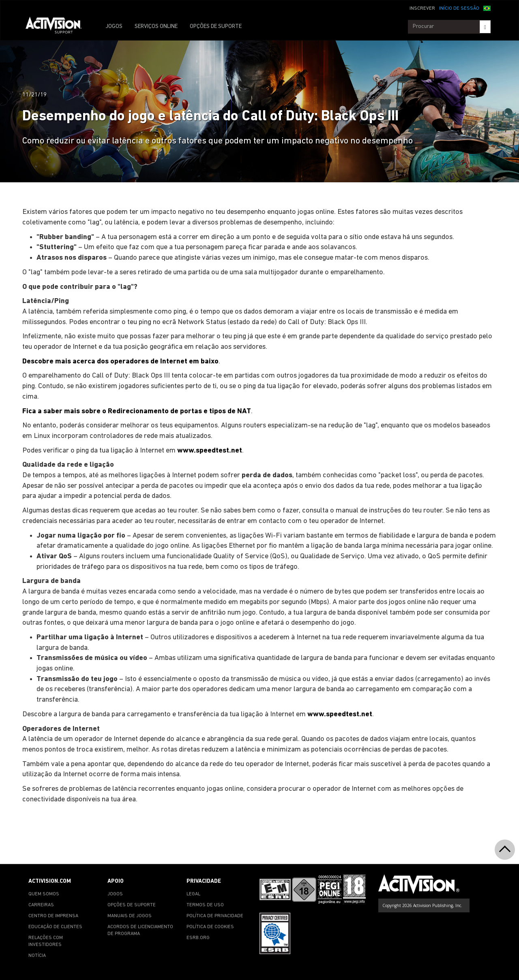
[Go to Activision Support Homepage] (58, 27)
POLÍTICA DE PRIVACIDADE (215, 916)
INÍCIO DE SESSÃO (459, 9)
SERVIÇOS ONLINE (156, 27)
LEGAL (193, 894)
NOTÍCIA (37, 956)
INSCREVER (422, 9)
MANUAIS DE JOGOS (130, 916)
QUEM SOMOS (44, 894)
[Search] (485, 27)
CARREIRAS (41, 905)
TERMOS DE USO (205, 905)
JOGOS (114, 27)
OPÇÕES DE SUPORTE (216, 27)
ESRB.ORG (198, 938)
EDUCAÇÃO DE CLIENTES (55, 927)
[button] (487, 8)
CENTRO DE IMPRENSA (53, 916)
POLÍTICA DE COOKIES (210, 927)
